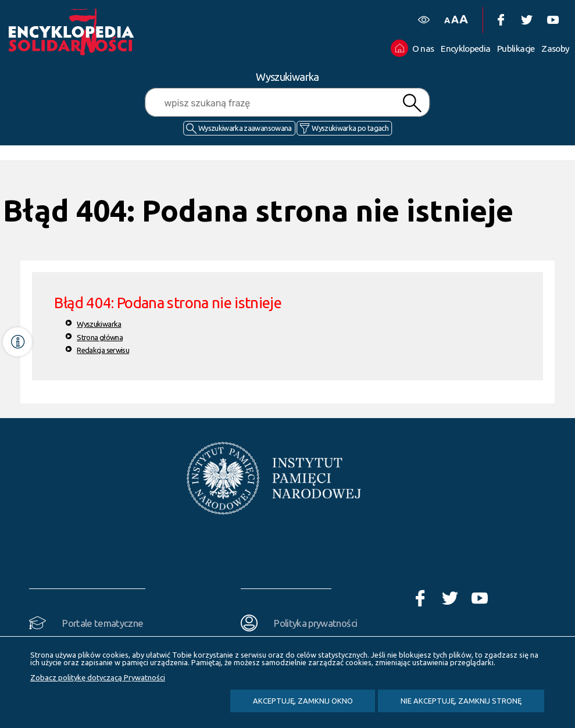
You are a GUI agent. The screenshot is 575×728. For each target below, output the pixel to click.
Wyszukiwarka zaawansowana (245, 128)
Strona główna (100, 337)
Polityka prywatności (315, 623)
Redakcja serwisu (103, 350)
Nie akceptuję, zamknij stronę (461, 701)
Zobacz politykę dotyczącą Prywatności (98, 677)
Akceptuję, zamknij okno (303, 701)
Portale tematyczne (103, 623)
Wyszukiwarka (99, 324)
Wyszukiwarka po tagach (350, 128)
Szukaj (412, 103)
